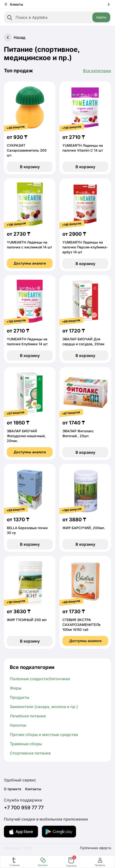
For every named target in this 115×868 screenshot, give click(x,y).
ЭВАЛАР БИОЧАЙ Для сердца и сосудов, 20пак (83, 341)
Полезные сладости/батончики (40, 679)
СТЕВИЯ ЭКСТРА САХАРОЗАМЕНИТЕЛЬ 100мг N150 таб (81, 625)
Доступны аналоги (30, 263)
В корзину (30, 167)
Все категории (97, 71)
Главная (15, 862)
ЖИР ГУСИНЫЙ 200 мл (27, 620)
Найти (101, 17)
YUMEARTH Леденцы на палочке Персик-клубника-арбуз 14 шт (85, 247)
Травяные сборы (26, 744)
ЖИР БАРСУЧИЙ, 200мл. (84, 528)
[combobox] (57, 17)
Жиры (16, 688)
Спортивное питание (30, 753)
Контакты (33, 789)
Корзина (71, 862)
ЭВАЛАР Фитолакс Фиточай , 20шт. (78, 433)
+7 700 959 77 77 (24, 808)
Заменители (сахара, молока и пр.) (44, 707)
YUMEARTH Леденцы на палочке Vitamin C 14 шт (83, 148)
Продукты (19, 697)
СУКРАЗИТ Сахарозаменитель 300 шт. (27, 150)
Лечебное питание (28, 716)
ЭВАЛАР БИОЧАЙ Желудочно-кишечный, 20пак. (26, 436)
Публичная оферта (96, 848)
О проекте (13, 789)
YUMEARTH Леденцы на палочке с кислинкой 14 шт (29, 245)
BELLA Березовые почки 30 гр (27, 530)
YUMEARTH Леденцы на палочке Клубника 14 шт (27, 341)
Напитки (18, 725)
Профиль (100, 862)
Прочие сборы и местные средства (44, 734)
